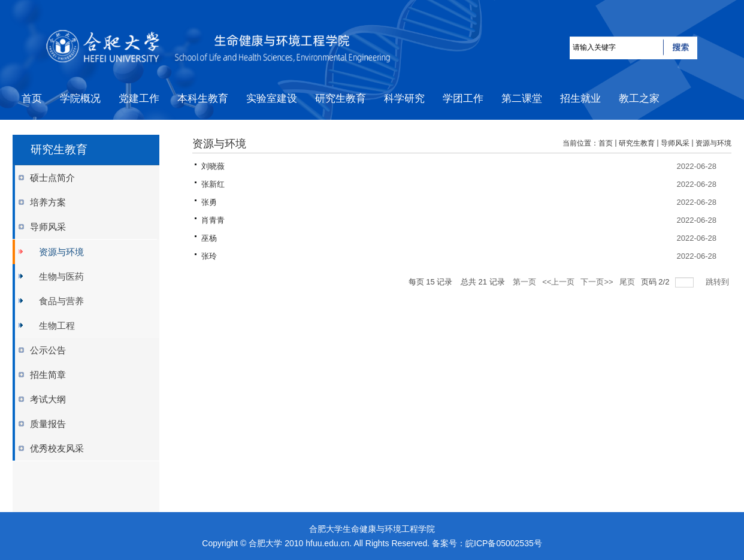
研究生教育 (637, 143)
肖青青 (213, 220)
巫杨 (209, 238)
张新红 (213, 184)
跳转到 (719, 282)
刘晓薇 (213, 166)
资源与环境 (713, 143)
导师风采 (675, 143)
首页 (606, 143)
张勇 (209, 202)
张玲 (209, 256)
